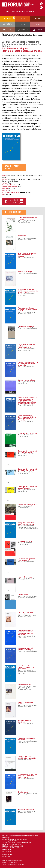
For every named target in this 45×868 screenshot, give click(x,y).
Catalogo (7, 19)
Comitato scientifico (20, 12)
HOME (7, 34)
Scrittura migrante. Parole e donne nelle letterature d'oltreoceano (28, 776)
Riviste (20, 34)
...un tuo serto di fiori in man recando (28, 218)
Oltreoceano (27, 34)
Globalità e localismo (25, 541)
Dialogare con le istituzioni (27, 380)
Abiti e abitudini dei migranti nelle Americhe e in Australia (27, 255)
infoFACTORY (7, 857)
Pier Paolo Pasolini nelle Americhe (26, 739)
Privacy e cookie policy (10, 862)
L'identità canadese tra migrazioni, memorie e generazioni (26, 667)
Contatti (33, 12)
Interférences (23, 595)
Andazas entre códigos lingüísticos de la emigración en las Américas (28, 291)
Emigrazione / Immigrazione (28, 505)
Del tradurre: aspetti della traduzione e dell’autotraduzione (27, 346)
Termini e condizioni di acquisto (13, 865)
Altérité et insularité (25, 272)
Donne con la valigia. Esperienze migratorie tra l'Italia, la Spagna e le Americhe (27, 418)
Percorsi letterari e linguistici (25, 721)
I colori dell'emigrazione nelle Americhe (26, 560)
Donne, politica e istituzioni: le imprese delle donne (27, 470)
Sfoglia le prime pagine (12, 167)
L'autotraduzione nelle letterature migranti (26, 649)
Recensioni (7, 30)
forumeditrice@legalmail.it (14, 846)
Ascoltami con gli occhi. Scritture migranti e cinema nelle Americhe (27, 310)
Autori (37, 19)
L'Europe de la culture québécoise (26, 613)
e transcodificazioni (24, 236)
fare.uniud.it (6, 837)
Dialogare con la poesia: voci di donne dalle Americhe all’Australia (28, 364)
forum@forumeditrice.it (15, 844)
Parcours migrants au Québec (25, 703)
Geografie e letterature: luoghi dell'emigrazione (26, 524)
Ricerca (37, 30)
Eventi (37, 24)
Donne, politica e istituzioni (27, 433)
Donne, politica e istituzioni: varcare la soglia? (27, 487)
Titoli (22, 19)
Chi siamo (7, 12)
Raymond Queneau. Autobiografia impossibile (27, 758)
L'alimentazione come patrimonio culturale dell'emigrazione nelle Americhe (26, 633)
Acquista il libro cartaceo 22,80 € (17, 201)
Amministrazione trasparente (12, 860)
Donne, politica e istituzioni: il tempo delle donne (27, 452)
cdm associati (7, 851)
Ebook (22, 24)
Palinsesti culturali (24, 685)
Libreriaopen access (7, 24)
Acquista (22, 30)
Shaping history (23, 792)
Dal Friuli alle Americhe (26, 327)
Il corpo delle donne (25, 577)
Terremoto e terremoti (26, 810)
